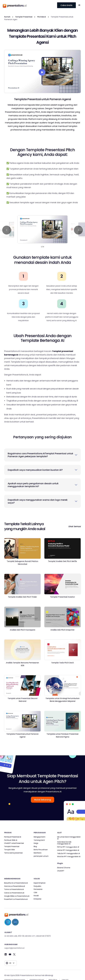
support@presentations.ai (14, 948)
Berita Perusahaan (41, 850)
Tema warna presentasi (13, 853)
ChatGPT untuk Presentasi (14, 843)
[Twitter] (14, 954)
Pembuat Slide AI (11, 840)
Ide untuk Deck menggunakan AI (69, 838)
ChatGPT (61, 871)
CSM (35, 893)
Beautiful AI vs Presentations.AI (16, 883)
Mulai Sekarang (42, 800)
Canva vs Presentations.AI (14, 893)
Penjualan (37, 886)
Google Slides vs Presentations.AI (17, 896)
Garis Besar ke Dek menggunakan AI (64, 843)
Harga (36, 843)
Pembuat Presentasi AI (13, 837)
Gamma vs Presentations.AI (14, 886)
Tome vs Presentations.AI (14, 889)
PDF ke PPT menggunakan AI (68, 847)
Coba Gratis (66, 5)
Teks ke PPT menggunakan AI (69, 853)
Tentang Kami (39, 840)
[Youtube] (10, 954)
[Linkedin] (6, 954)
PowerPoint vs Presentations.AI (16, 899)
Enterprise (37, 899)
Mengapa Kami (39, 837)
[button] (79, 5)
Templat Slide (10, 850)
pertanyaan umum (41, 856)
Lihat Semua (75, 526)
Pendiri (36, 896)
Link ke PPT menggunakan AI (68, 850)
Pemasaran (38, 889)
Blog (35, 846)
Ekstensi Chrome (64, 868)
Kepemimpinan (40, 883)
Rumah (7, 17)
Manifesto (38, 853)
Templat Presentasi (24, 17)
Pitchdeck (42, 17)
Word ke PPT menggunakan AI (69, 857)
